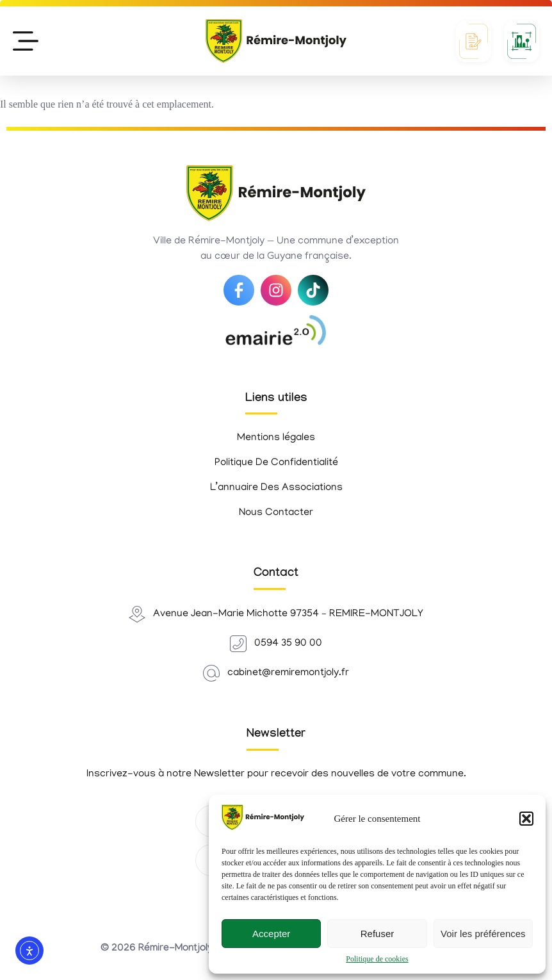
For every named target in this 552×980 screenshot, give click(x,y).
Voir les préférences (483, 934)
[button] (526, 819)
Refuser (377, 934)
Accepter (271, 934)
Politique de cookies (377, 959)
